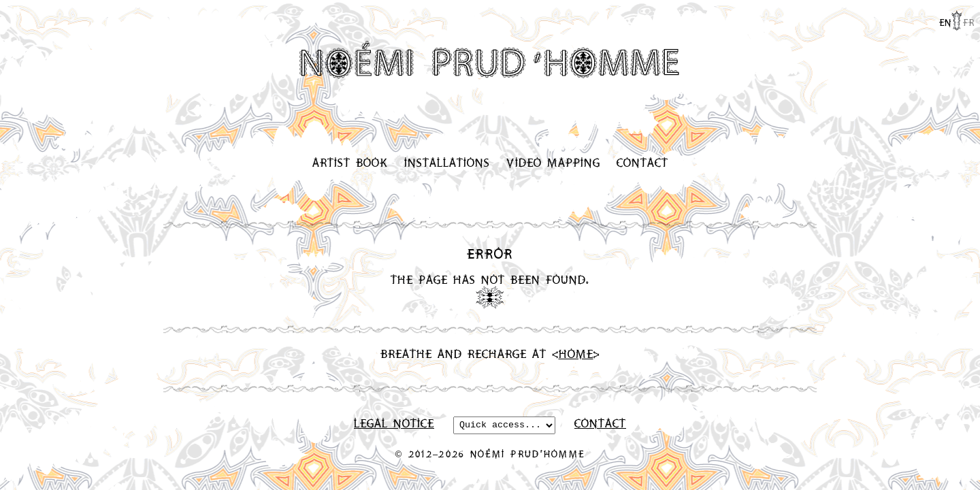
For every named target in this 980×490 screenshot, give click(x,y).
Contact (642, 162)
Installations (447, 162)
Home (576, 354)
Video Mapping (553, 162)
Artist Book (350, 162)
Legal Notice (394, 424)
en (945, 22)
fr (969, 22)
